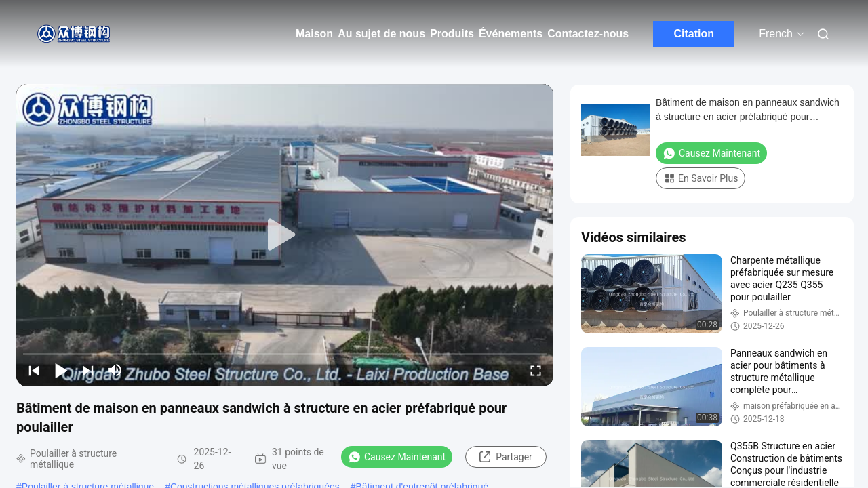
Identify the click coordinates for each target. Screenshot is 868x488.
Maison (314, 34)
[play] (285, 235)
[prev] (34, 370)
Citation (694, 34)
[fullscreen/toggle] (536, 370)
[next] (88, 370)
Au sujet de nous (381, 34)
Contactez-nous (588, 34)
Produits (452, 34)
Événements (511, 34)
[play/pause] (61, 370)
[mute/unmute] (115, 370)
